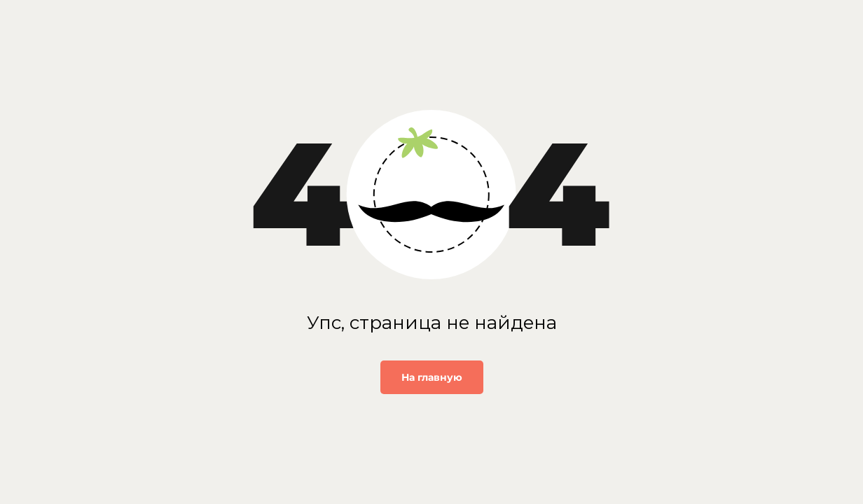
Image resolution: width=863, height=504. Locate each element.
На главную (432, 377)
